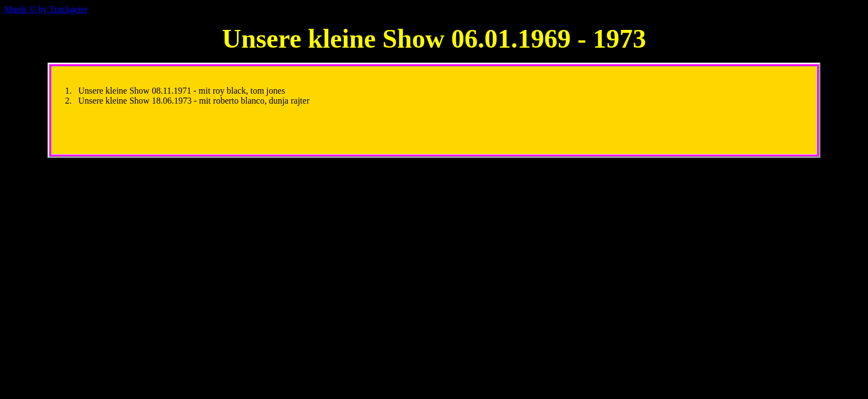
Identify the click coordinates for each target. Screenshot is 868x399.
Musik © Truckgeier (46, 9)
